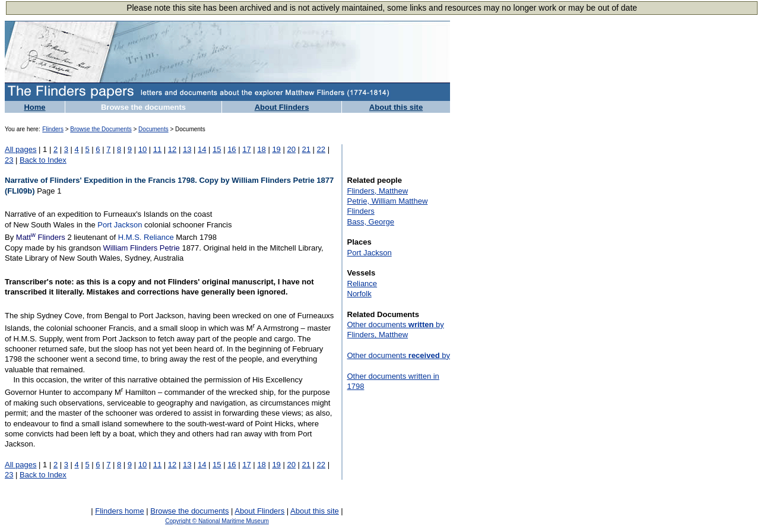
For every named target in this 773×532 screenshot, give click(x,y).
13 (187, 149)
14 (202, 149)
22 (321, 149)
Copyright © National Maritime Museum (217, 521)
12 (172, 149)
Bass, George (371, 222)
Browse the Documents (101, 129)
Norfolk (359, 294)
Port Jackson (120, 225)
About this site (396, 107)
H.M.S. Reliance (146, 237)
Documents (153, 129)
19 (276, 149)
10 (142, 149)
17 (246, 149)
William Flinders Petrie (141, 248)
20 (291, 149)
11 (157, 149)
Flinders (53, 129)
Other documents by (399, 355)
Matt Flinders (41, 237)
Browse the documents (143, 107)
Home (34, 107)
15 (217, 149)
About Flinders (282, 107)
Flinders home (119, 511)
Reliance (362, 284)
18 (261, 149)
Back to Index (43, 160)
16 (232, 149)
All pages (20, 149)
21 (306, 149)
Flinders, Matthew (378, 191)
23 (9, 160)
